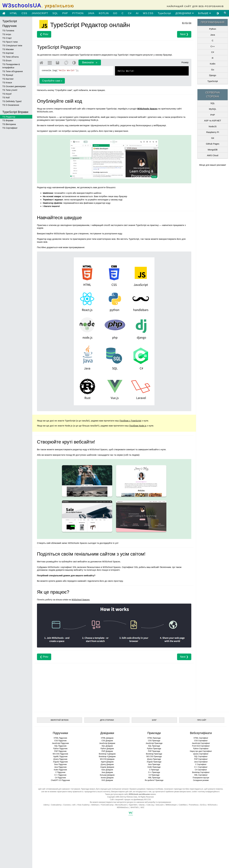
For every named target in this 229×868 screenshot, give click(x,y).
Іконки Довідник (107, 778)
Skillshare (95, 805)
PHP (65, 13)
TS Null (6, 97)
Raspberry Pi (213, 132)
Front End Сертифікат (201, 746)
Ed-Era (203, 805)
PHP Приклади (154, 751)
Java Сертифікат (201, 762)
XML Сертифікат (201, 775)
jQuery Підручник (60, 759)
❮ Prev (44, 34)
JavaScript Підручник (60, 743)
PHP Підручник (60, 751)
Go (213, 70)
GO (115, 13)
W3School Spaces (81, 600)
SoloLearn (160, 805)
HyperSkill (133, 805)
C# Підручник (60, 778)
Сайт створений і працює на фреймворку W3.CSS (130, 800)
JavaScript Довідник (107, 743)
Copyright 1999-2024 (115, 797)
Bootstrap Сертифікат (201, 772)
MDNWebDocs (123, 807)
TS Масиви (8, 49)
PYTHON (78, 13)
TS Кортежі (8, 53)
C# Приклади (154, 775)
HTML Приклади (154, 738)
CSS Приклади (154, 741)
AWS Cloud (213, 155)
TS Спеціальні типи (12, 45)
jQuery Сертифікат (201, 754)
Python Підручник (60, 749)
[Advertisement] (114, 687)
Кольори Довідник (107, 775)
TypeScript (164, 13)
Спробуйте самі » (52, 81)
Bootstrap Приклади (154, 754)
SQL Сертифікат (201, 757)
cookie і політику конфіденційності (206, 792)
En (183, 23)
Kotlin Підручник (60, 770)
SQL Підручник (60, 746)
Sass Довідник (107, 770)
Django (213, 75)
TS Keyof (7, 94)
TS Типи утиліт (10, 90)
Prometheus (194, 805)
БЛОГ (154, 720)
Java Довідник (107, 772)
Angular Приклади (154, 762)
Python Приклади (154, 749)
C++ (213, 46)
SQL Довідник (107, 746)
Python (213, 29)
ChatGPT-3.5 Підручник (60, 780)
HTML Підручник (60, 738)
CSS (24, 13)
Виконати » (90, 62)
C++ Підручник (60, 775)
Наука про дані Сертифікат (201, 751)
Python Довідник (107, 749)
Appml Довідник (107, 762)
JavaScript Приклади (154, 743)
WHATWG (134, 807)
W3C (142, 807)
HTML (13, 13)
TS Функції (8, 75)
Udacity (142, 805)
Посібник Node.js (138, 426)
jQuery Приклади (154, 759)
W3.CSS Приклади (154, 757)
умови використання (182, 792)
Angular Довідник (107, 767)
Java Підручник (60, 767)
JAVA (91, 13)
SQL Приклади (154, 746)
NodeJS (213, 126)
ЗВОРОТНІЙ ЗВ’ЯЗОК (59, 720)
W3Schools (212, 805)
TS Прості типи (10, 42)
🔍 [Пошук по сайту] (225, 13)
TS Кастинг (8, 79)
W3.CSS (148, 13)
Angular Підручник (60, 762)
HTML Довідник (107, 738)
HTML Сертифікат (201, 738)
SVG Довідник (107, 780)
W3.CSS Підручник (60, 754)
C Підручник (60, 772)
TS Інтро (7, 34)
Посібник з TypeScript (130, 421)
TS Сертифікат (10, 128)
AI (137, 13)
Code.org (150, 805)
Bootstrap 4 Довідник (107, 757)
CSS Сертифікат (201, 741)
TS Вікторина (9, 124)
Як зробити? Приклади (154, 780)
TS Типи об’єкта (10, 57)
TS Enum (7, 60)
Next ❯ (184, 34)
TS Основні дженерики (14, 86)
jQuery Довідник (107, 764)
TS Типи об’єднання (13, 71)
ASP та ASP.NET (213, 121)
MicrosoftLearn (121, 805)
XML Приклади (154, 778)
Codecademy (56, 805)
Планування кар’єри (201, 778)
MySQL (213, 109)
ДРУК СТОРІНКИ (107, 720)
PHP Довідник (107, 751)
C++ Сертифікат (201, 767)
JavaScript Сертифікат (201, 743)
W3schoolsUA (38, 5)
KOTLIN (104, 13)
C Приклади (154, 770)
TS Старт (7, 38)
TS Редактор (9, 117)
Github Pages (213, 144)
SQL (55, 13)
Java (213, 35)
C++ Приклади (154, 772)
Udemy (46, 805)
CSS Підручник (60, 741)
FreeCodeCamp (107, 805)
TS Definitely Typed (12, 101)
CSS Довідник (107, 741)
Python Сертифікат (201, 749)
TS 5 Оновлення (11, 105)
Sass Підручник (60, 764)
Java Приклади (154, 764)
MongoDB (213, 150)
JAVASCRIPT (40, 13)
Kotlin (213, 64)
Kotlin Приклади (154, 767)
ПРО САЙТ (202, 720)
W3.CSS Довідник (107, 759)
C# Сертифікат (201, 770)
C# (130, 13)
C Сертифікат (201, 764)
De (190, 23)
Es (187, 23)
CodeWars (183, 805)
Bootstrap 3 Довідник (107, 754)
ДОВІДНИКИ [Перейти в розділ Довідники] (185, 13)
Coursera (67, 805)
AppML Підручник (60, 757)
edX (74, 805)
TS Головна (8, 30)
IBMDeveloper (171, 805)
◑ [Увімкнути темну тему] (218, 13)
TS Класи (7, 82)
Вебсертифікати (201, 733)
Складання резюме (201, 780)
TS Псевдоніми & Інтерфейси (11, 66)
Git (213, 138)
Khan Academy (83, 805)
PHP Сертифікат (201, 759)
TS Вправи (8, 120)
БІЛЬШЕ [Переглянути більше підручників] (205, 13)
